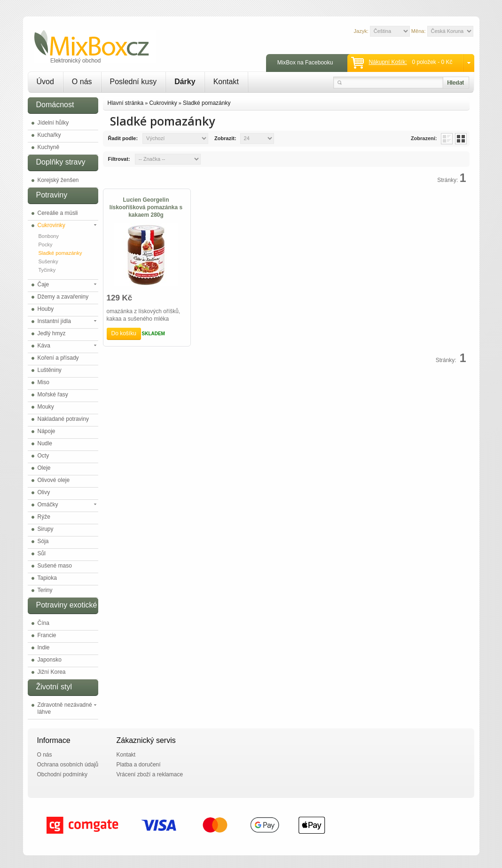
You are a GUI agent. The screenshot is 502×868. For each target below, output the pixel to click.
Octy (43, 456)
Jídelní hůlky (53, 123)
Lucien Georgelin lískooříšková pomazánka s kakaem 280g (146, 207)
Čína (43, 623)
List (447, 139)
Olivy (44, 492)
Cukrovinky (51, 225)
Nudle (45, 443)
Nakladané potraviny (63, 419)
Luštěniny (50, 370)
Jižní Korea (52, 672)
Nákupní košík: (388, 62)
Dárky (185, 82)
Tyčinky (47, 270)
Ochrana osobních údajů (68, 765)
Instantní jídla (54, 321)
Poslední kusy (133, 82)
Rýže (44, 517)
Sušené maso (55, 566)
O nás (82, 82)
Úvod (45, 82)
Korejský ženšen (58, 180)
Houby (46, 309)
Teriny (45, 590)
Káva (44, 346)
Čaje (43, 284)
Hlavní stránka (126, 103)
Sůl (42, 553)
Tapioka (47, 578)
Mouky (46, 407)
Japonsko (50, 660)
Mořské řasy (53, 395)
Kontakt (226, 82)
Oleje (44, 468)
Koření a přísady (58, 358)
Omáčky (48, 505)
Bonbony (49, 236)
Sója (43, 541)
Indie (44, 647)
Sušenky (48, 261)
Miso (43, 382)
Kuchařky (49, 135)
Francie (47, 635)
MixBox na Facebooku (305, 63)
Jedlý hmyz (52, 333)
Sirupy (46, 529)
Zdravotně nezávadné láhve (65, 708)
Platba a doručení (139, 765)
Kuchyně (49, 147)
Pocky (46, 245)
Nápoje (47, 431)
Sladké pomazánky (60, 253)
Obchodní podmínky (62, 774)
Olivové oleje (54, 480)
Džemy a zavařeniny (63, 297)
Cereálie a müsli (58, 213)
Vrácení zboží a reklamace (150, 774)
